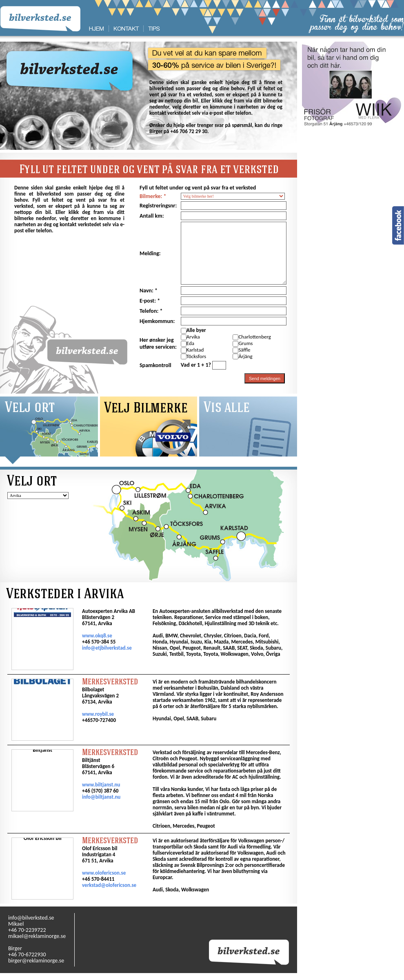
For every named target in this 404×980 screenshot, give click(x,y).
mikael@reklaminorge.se (37, 936)
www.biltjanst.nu (101, 785)
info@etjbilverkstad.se (107, 648)
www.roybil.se (98, 714)
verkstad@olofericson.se (109, 885)
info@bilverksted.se (31, 918)
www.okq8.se (97, 636)
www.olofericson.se (104, 873)
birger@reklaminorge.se (36, 961)
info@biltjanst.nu (101, 797)
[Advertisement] (353, 180)
